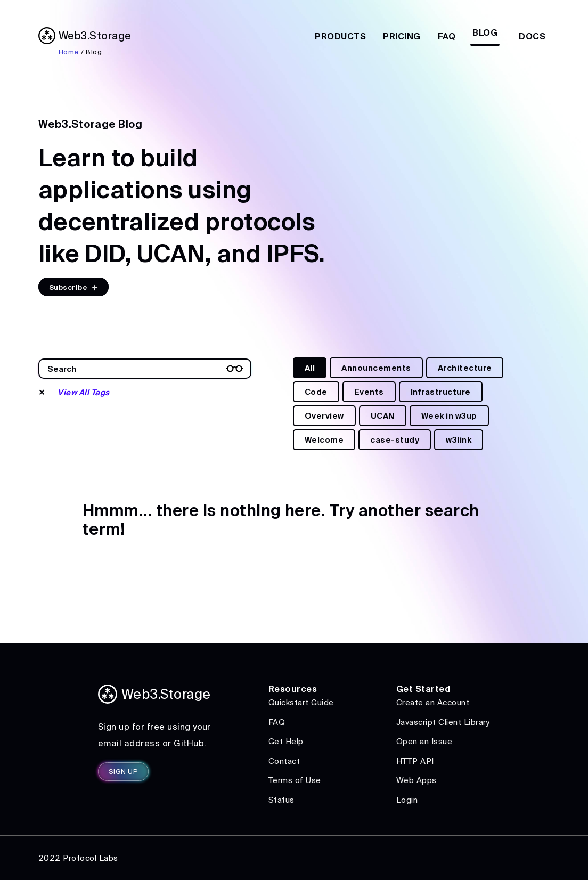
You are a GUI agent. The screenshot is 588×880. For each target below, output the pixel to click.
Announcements (376, 368)
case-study (395, 440)
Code (316, 392)
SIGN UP (123, 772)
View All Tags (83, 392)
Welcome (324, 440)
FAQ (447, 36)
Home (69, 52)
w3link (459, 440)
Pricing (402, 36)
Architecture (465, 368)
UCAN (383, 416)
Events (369, 392)
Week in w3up (449, 416)
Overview (324, 416)
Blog (485, 32)
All (310, 368)
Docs (532, 36)
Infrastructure (441, 392)
